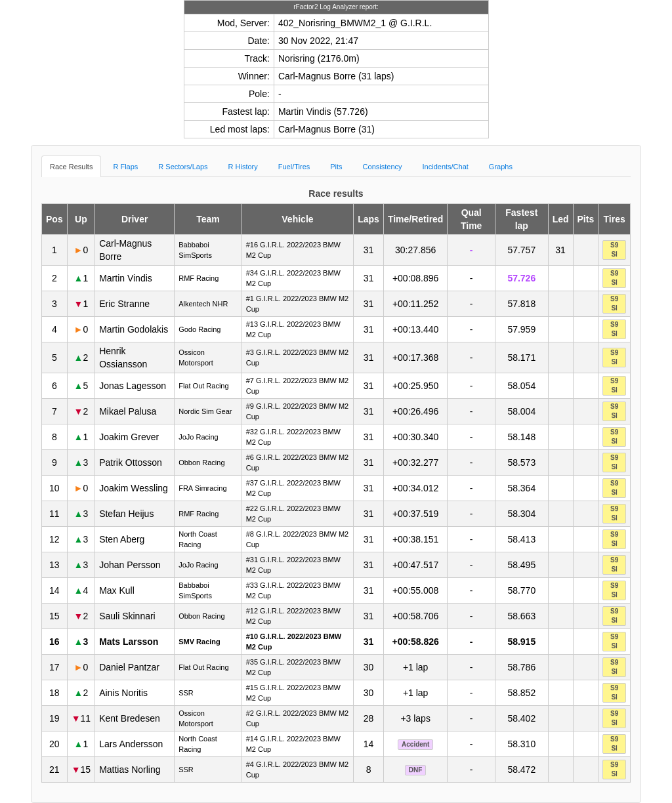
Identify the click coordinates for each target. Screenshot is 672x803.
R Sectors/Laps (183, 167)
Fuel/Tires (294, 167)
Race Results (71, 167)
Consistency (383, 167)
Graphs (501, 167)
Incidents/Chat (446, 167)
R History (243, 167)
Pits (336, 167)
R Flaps (125, 167)
